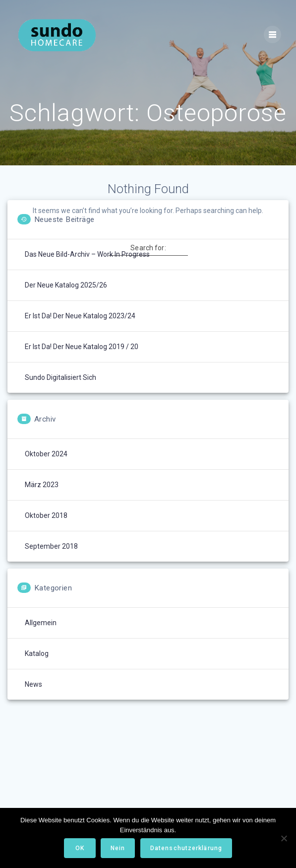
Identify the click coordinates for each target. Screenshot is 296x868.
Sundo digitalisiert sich (60, 377)
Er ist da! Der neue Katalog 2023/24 (80, 316)
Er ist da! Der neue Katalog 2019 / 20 (82, 347)
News (33, 684)
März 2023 (42, 485)
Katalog (37, 653)
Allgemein (41, 623)
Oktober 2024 (46, 454)
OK (80, 848)
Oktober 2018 (46, 515)
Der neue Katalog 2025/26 (66, 285)
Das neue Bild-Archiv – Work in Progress (87, 254)
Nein (118, 848)
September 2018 (51, 546)
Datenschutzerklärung (186, 848)
